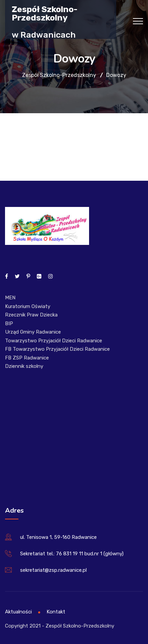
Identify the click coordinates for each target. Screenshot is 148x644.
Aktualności (18, 612)
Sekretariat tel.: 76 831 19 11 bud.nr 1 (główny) (72, 554)
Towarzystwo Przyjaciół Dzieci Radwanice (54, 341)
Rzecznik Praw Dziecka (31, 315)
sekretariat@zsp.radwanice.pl (53, 570)
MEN (10, 298)
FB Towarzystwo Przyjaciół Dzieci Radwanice (57, 349)
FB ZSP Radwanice (27, 358)
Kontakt (56, 612)
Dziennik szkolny (24, 366)
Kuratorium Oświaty (28, 306)
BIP (9, 324)
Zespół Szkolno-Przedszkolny (45, 13)
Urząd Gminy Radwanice (33, 332)
